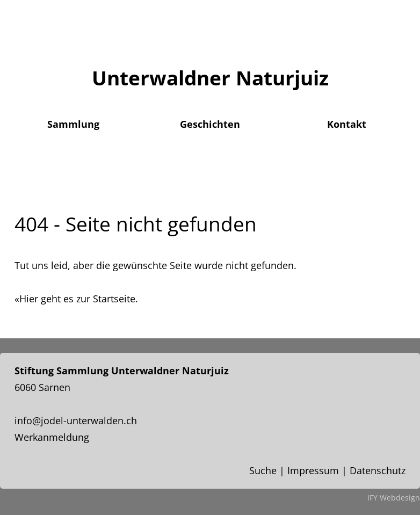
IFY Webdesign (394, 498)
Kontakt (347, 124)
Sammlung (73, 124)
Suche (263, 470)
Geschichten (210, 124)
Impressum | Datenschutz (346, 470)
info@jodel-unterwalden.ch (76, 420)
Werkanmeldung (52, 437)
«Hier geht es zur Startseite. (76, 299)
